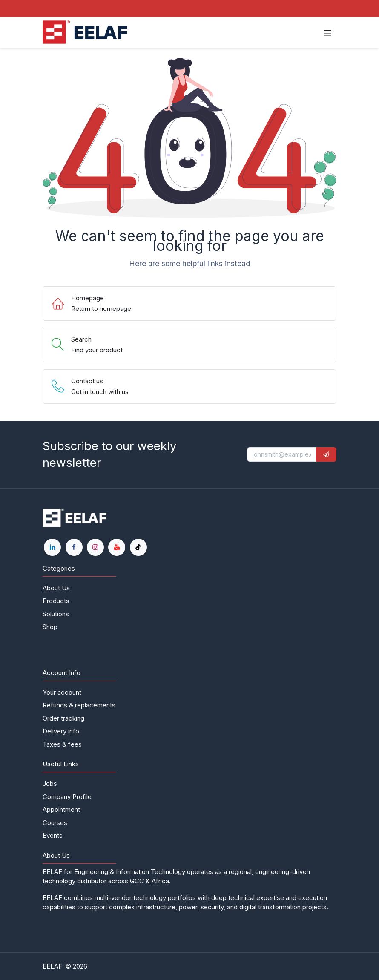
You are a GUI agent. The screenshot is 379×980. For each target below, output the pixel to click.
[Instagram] (95, 547)
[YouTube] (117, 547)
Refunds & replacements (79, 705)
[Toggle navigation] (327, 32)
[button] (326, 454)
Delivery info (61, 731)
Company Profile (67, 797)
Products (56, 601)
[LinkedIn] (52, 547)
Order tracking (63, 718)
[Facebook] (74, 547)
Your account (62, 692)
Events (53, 835)
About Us (56, 588)
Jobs (50, 783)
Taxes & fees (62, 744)
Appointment (61, 809)
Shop (50, 627)
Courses (55, 823)
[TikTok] (138, 547)
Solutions (56, 614)
